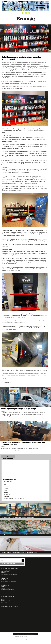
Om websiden (18, 638)
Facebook (7, 488)
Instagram (7, 490)
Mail (5, 484)
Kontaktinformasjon (19, 640)
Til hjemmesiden (8, 457)
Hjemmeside (7, 486)
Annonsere (25, 638)
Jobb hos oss (28, 640)
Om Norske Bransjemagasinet (21, 636)
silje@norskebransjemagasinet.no (8, 581)
